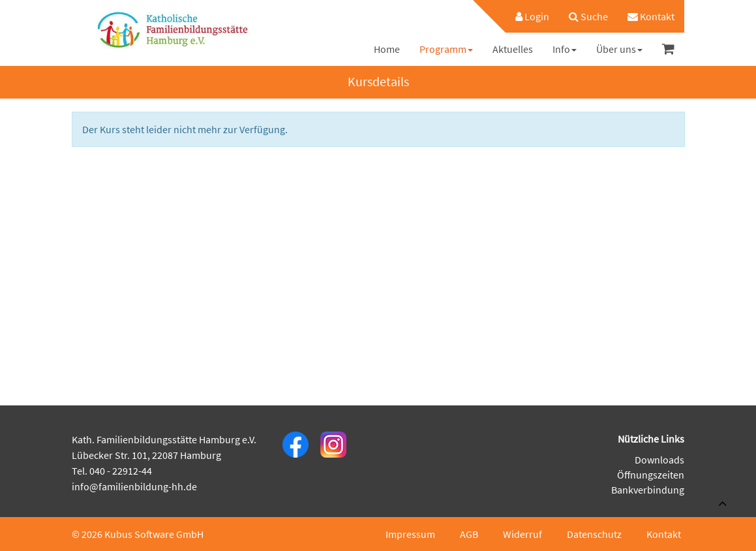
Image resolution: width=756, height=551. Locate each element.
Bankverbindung (648, 490)
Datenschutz (594, 534)
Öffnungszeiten (651, 475)
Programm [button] (446, 49)
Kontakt (651, 16)
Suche (588, 16)
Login (532, 16)
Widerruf (522, 534)
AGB (469, 534)
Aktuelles (513, 49)
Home (387, 49)
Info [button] (565, 49)
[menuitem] (526, 16)
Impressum (410, 534)
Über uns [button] (619, 49)
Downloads (659, 460)
